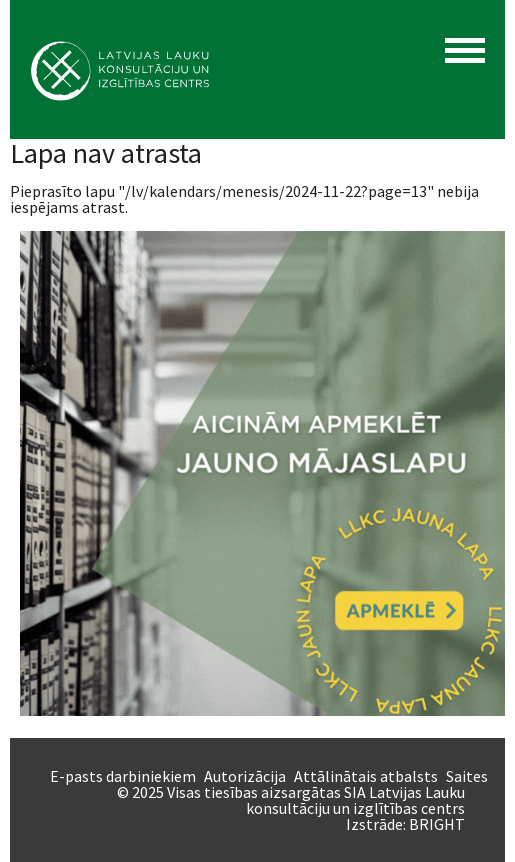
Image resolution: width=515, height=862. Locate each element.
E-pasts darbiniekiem (123, 776)
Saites (467, 776)
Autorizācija (245, 776)
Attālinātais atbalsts (366, 776)
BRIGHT (437, 824)
